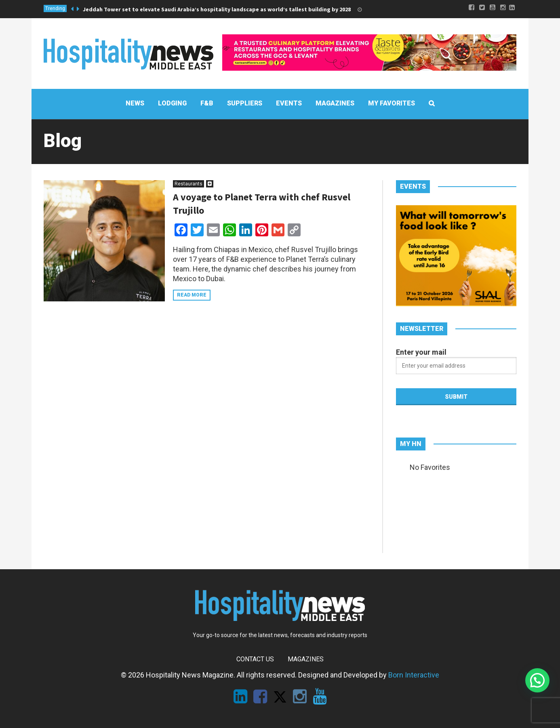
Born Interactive (414, 675)
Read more (192, 295)
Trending (55, 8)
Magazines (306, 659)
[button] (537, 680)
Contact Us (255, 659)
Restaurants (188, 184)
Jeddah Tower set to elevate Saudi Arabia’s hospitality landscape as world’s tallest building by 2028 (217, 9)
